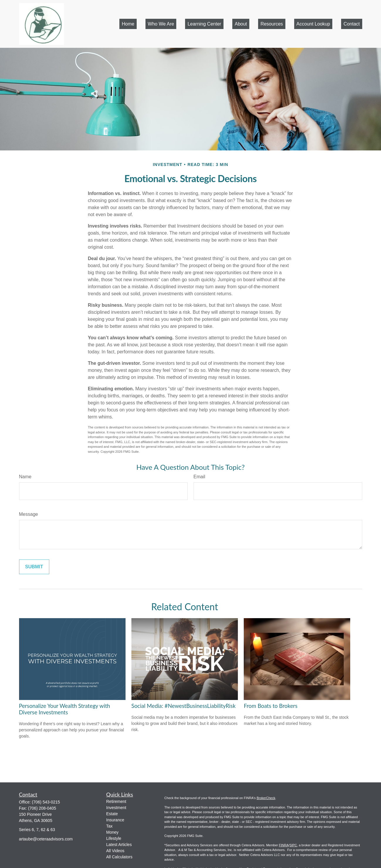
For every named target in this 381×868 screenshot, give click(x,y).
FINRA (284, 845)
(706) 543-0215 (46, 802)
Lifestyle (114, 838)
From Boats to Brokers (271, 706)
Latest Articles (119, 845)
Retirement (116, 801)
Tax (109, 826)
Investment (116, 808)
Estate (112, 814)
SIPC (293, 845)
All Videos (115, 851)
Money (112, 832)
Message (29, 514)
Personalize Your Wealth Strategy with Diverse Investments (65, 709)
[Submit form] (34, 567)
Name (25, 477)
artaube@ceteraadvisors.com (46, 839)
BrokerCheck (266, 798)
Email (199, 477)
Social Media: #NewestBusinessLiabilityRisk (183, 706)
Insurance (115, 820)
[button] (128, 24)
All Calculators (119, 857)
